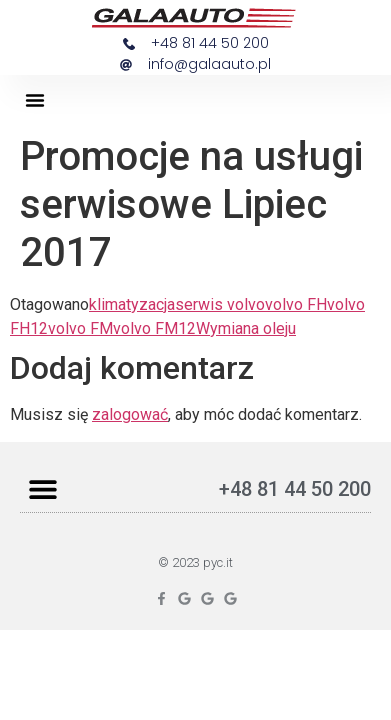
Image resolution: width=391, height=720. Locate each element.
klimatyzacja (132, 304)
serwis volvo (220, 304)
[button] (35, 100)
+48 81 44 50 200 (295, 489)
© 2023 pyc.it (195, 562)
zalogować (130, 414)
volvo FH (296, 304)
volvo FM (80, 328)
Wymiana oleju (246, 328)
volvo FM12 (154, 328)
